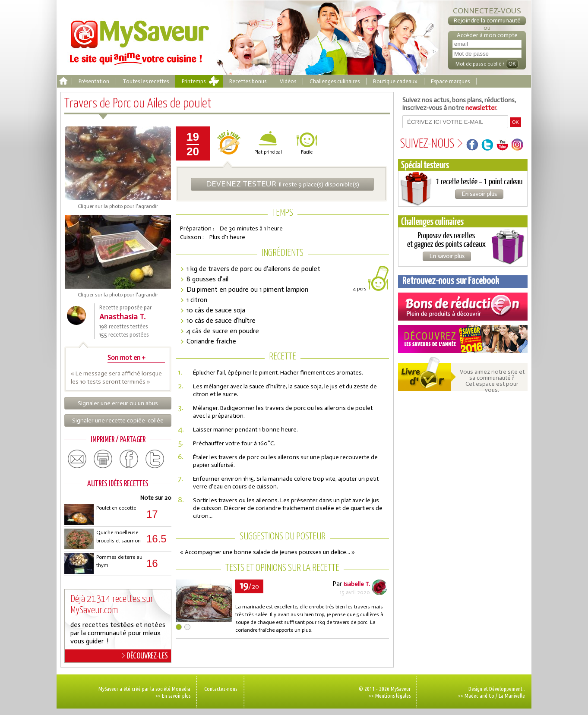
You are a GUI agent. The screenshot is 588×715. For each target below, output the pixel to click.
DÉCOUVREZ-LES (145, 656)
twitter (155, 459)
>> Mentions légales (390, 696)
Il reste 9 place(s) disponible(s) (283, 184)
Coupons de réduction (463, 307)
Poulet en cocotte (116, 508)
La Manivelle (512, 696)
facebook (129, 459)
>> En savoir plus (173, 696)
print (103, 459)
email (77, 459)
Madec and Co (479, 696)
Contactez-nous (221, 689)
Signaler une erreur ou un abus (118, 403)
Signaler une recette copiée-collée (118, 420)
